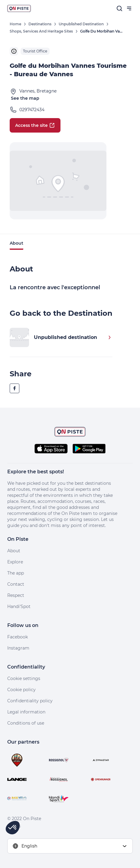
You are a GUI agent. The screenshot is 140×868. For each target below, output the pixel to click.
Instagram (18, 648)
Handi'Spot (19, 606)
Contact (16, 584)
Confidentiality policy (30, 701)
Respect (16, 595)
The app (16, 573)
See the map (25, 98)
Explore (15, 562)
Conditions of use (26, 723)
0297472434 (32, 110)
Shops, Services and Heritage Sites (41, 31)
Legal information (26, 712)
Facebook (18, 637)
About (16, 243)
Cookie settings (24, 678)
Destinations (40, 24)
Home (15, 24)
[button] (13, 828)
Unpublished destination (81, 24)
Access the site (35, 125)
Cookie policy (21, 690)
